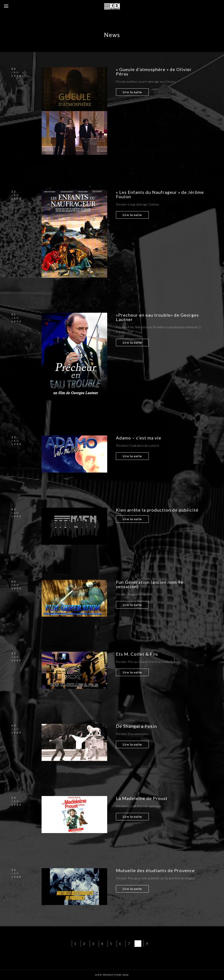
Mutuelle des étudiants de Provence (155, 870)
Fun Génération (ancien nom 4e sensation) (150, 584)
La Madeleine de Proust (142, 798)
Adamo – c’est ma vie (139, 438)
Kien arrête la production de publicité (157, 510)
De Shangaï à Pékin (136, 726)
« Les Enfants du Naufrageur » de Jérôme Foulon (160, 194)
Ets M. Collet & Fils (137, 654)
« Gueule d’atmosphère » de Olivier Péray (154, 71)
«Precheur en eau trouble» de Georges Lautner (157, 317)
